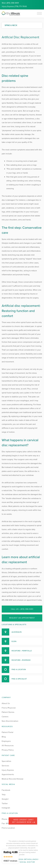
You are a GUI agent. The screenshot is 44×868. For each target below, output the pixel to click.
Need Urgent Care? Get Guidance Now (24, 821)
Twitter (5, 803)
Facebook (6, 790)
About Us (6, 703)
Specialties (6, 761)
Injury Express (8, 770)
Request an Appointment (22, 618)
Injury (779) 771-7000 (14, 6)
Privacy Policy (8, 750)
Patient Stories (8, 712)
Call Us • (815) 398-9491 (22, 609)
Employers (6, 741)
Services (5, 766)
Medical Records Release (13, 779)
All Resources (8, 745)
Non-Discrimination (10, 721)
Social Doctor (27, 862)
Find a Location (8, 828)
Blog (4, 737)
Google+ (5, 799)
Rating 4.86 (11, 856)
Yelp (4, 795)
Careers (5, 717)
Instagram (6, 808)
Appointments (8, 774)
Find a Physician (9, 708)
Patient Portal (8, 732)
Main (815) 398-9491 (10, 3)
